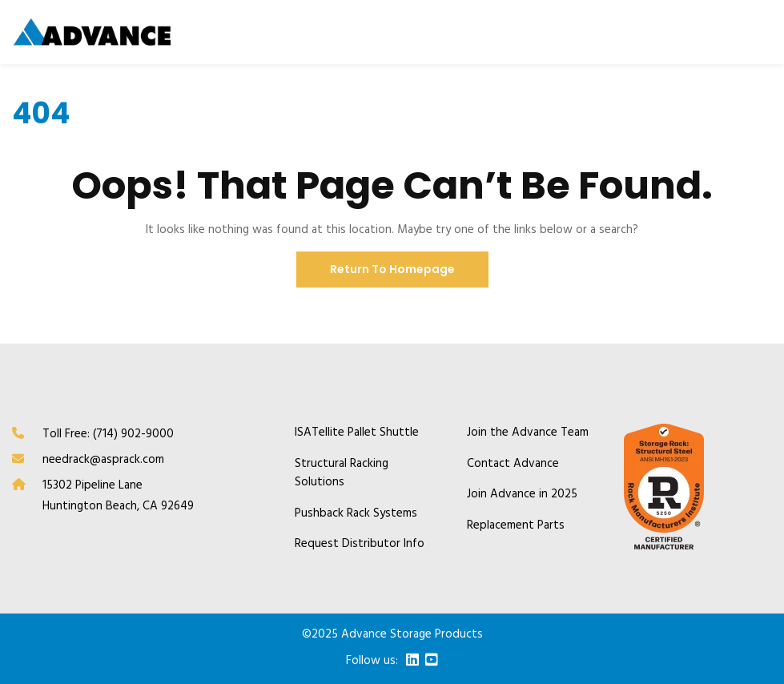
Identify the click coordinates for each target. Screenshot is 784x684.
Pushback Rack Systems (356, 514)
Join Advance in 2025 (522, 495)
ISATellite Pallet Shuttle (357, 433)
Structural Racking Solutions (342, 473)
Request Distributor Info (360, 544)
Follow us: (372, 661)
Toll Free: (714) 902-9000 (108, 434)
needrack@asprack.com (103, 460)
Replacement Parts (516, 526)
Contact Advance (513, 464)
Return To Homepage (392, 269)
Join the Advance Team (528, 433)
